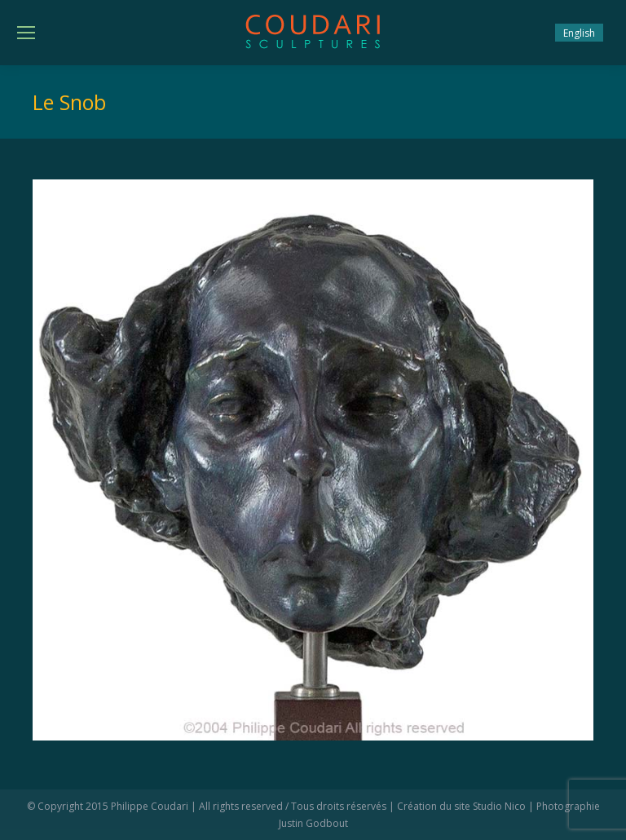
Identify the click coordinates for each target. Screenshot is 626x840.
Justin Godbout (313, 823)
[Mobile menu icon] (26, 33)
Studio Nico (499, 806)
